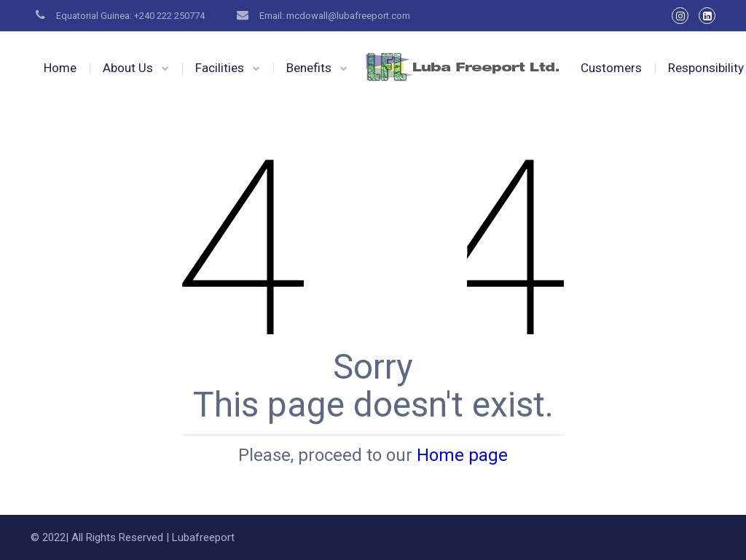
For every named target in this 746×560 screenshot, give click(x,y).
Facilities (220, 68)
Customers (611, 68)
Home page (462, 455)
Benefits (309, 68)
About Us (128, 68)
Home (60, 68)
